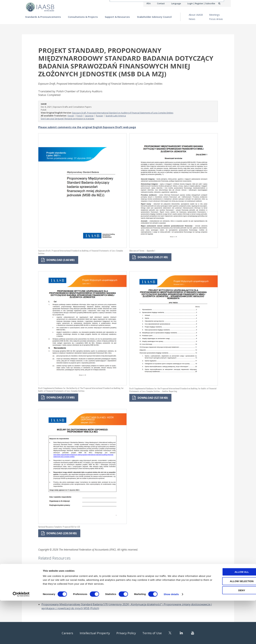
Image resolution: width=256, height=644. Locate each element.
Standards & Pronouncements (43, 17)
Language (176, 3)
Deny (229, 634)
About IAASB (196, 15)
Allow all (229, 615)
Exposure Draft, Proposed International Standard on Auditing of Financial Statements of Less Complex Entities (123, 113)
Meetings (214, 15)
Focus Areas (216, 19)
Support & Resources (117, 17)
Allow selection (229, 625)
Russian (100, 116)
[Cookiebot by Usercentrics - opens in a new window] (21, 638)
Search (223, 3)
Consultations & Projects (83, 17)
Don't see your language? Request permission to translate (68, 119)
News (192, 19)
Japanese (89, 116)
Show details (171, 638)
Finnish (71, 116)
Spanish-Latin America (116, 116)
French (80, 116)
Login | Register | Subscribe (201, 3)
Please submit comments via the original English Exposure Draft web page (87, 127)
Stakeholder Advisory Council (154, 17)
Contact (161, 3)
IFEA (149, 3)
